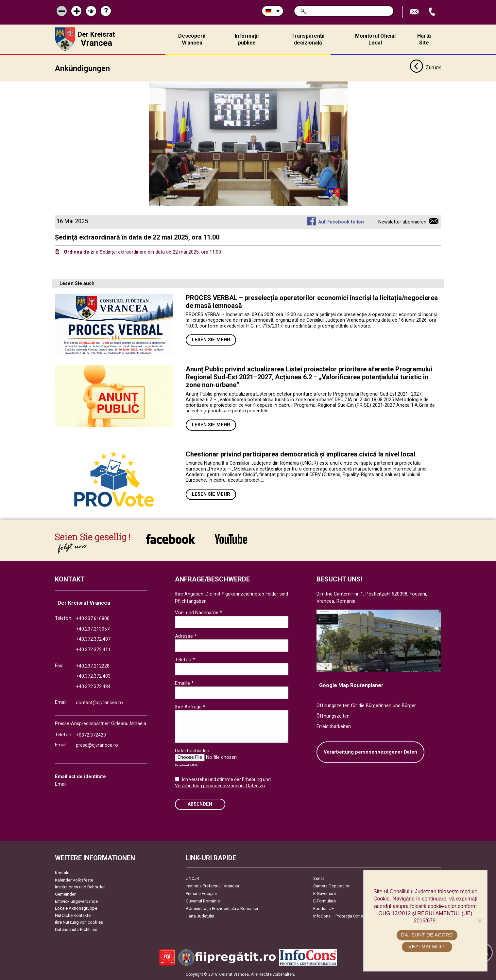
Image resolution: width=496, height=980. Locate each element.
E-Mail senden (415, 12)
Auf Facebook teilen (341, 222)
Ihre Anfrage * (190, 707)
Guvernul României (203, 901)
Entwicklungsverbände (76, 901)
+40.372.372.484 (93, 687)
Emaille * (184, 683)
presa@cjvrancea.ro (97, 745)
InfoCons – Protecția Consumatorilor (348, 916)
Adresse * (186, 636)
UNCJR (192, 878)
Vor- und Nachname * (198, 613)
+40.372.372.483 (93, 676)
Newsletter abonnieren (402, 222)
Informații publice (247, 39)
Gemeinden (66, 894)
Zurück (425, 68)
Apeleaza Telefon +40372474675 (433, 12)
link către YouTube (231, 539)
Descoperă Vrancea (192, 39)
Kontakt (62, 873)
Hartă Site (424, 39)
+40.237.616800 (93, 619)
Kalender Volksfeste (74, 880)
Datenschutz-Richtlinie (76, 929)
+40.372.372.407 (93, 639)
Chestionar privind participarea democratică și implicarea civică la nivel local (300, 454)
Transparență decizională (308, 39)
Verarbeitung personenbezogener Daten (370, 752)
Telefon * (185, 660)
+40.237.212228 (93, 666)
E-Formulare (325, 901)
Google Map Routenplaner (351, 685)
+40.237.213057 (93, 629)
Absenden (200, 804)
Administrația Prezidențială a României (222, 909)
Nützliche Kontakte (73, 915)
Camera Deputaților (331, 886)
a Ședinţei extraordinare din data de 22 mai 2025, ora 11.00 (142, 252)
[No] (479, 921)
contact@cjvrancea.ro (99, 703)
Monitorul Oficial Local (375, 39)
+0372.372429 (91, 735)
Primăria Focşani (201, 893)
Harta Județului (200, 916)
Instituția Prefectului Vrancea (212, 886)
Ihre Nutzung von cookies (79, 922)
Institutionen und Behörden (80, 887)
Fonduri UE (324, 909)
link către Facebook (170, 539)
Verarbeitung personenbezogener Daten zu (220, 786)
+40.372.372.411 (93, 650)
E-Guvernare (325, 893)
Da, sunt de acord (427, 935)
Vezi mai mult (427, 947)
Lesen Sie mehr (211, 340)
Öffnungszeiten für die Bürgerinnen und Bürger (366, 706)
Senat (319, 878)
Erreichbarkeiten (334, 727)
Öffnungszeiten (333, 716)
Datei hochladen (192, 751)
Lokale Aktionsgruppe (76, 908)
